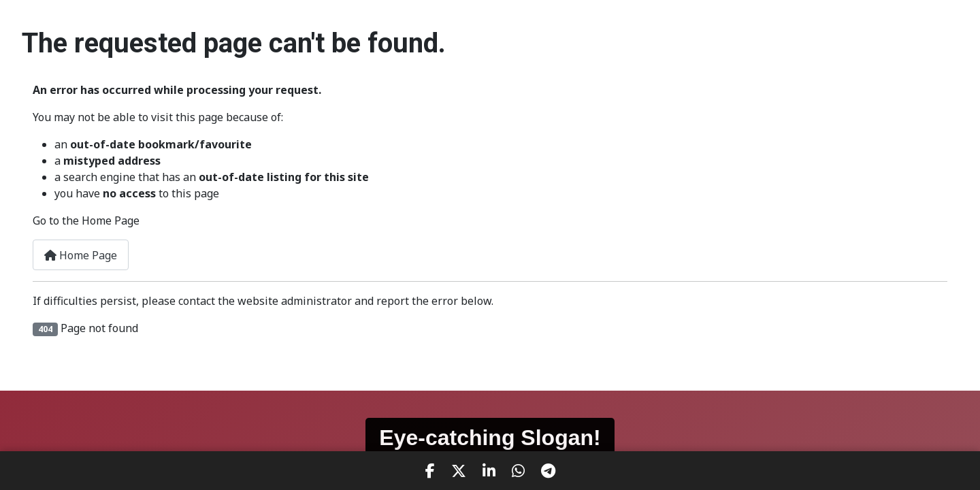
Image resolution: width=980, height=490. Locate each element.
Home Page (81, 255)
